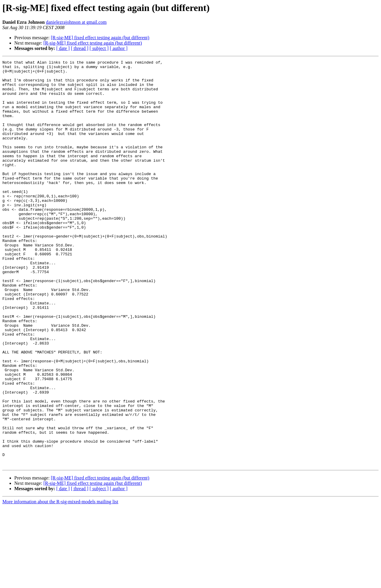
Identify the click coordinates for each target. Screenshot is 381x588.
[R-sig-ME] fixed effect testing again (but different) (100, 38)
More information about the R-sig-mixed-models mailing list (60, 583)
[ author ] (119, 48)
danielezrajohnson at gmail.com (76, 22)
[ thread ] (80, 48)
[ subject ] (99, 48)
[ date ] (63, 48)
